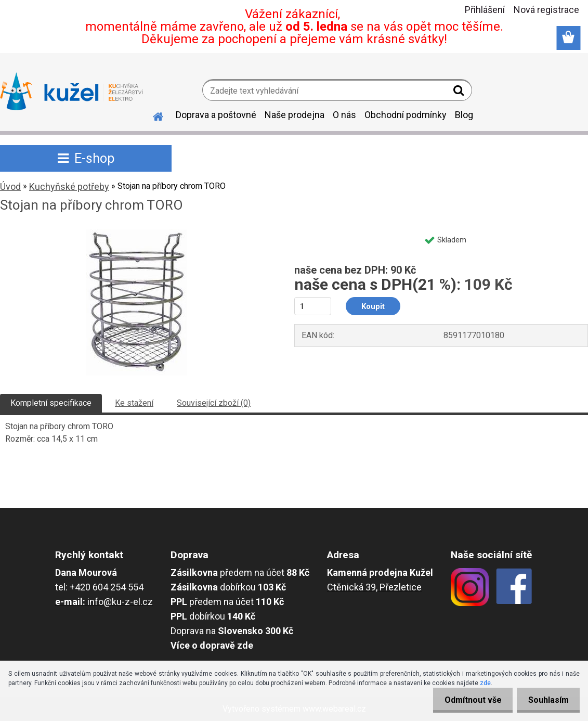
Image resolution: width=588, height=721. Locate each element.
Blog (464, 115)
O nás (344, 115)
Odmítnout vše (467, 700)
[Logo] (71, 92)
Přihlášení (485, 10)
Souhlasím (546, 700)
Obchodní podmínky (406, 115)
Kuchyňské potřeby (69, 186)
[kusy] (313, 306)
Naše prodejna (295, 115)
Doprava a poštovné (216, 115)
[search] (460, 93)
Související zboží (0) (214, 403)
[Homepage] (152, 115)
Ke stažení (134, 403)
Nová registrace (546, 10)
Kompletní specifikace (51, 403)
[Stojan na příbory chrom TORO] (136, 233)
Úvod (10, 186)
